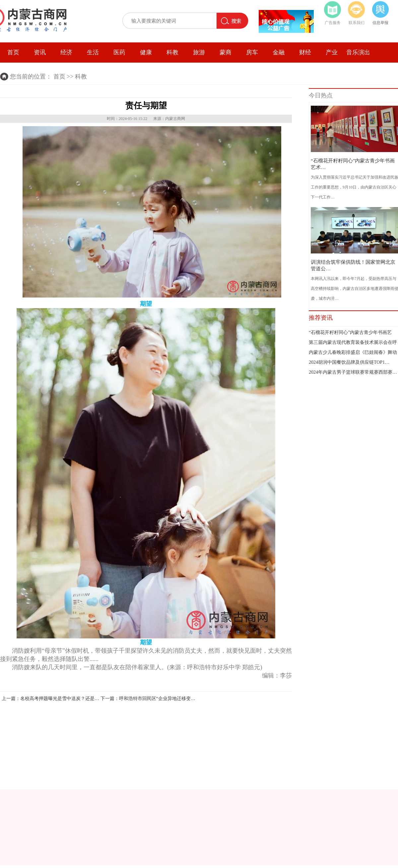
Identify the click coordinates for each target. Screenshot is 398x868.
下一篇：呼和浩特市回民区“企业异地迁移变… (148, 699)
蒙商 (226, 52)
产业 (332, 52)
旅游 (199, 52)
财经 (305, 52)
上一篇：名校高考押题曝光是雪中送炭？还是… (50, 699)
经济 (66, 52)
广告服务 (333, 21)
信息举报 (380, 21)
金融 (279, 52)
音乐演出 (358, 52)
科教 (172, 52)
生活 (93, 52)
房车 (252, 52)
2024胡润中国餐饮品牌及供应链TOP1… (349, 362)
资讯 (40, 52)
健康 (146, 52)
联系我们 (357, 21)
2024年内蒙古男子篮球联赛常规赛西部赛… (353, 372)
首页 (13, 52)
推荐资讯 (321, 318)
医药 (119, 52)
